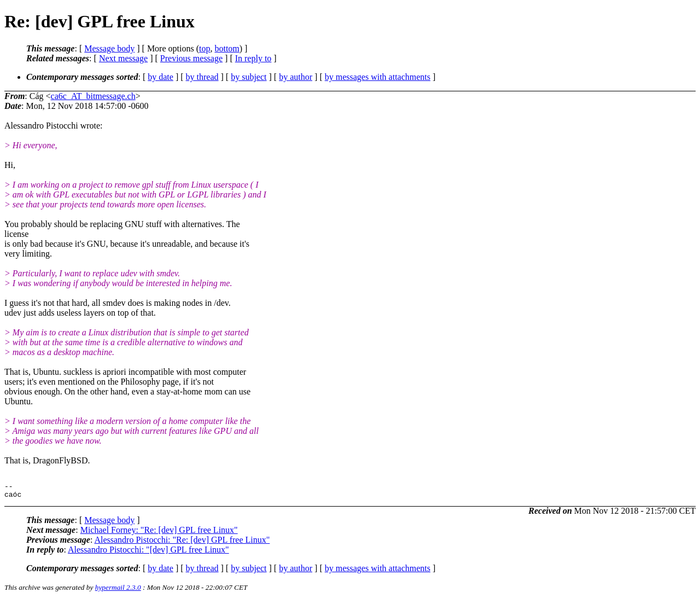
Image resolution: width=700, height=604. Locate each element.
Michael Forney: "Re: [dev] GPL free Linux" (159, 533)
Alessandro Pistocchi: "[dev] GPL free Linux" (148, 553)
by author (296, 77)
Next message (123, 58)
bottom (227, 48)
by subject (249, 77)
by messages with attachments (378, 77)
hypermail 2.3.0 (118, 591)
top (205, 48)
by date (161, 77)
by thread (202, 77)
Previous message (191, 58)
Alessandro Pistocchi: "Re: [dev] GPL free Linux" (182, 543)
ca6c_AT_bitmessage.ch (93, 96)
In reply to (253, 58)
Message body (109, 48)
